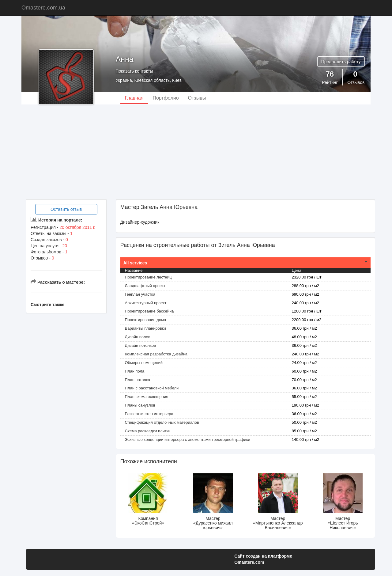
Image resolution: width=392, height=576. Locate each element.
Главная (134, 98)
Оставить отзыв (66, 209)
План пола (135, 371)
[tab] (246, 263)
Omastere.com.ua (43, 8)
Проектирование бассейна (149, 311)
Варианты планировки (145, 328)
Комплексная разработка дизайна (156, 354)
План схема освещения (147, 397)
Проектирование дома (146, 320)
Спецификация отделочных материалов (162, 422)
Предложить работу (341, 62)
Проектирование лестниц (148, 277)
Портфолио (166, 98)
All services (135, 263)
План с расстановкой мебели (152, 388)
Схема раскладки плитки (148, 431)
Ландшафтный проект (145, 286)
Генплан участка (140, 294)
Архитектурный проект (146, 303)
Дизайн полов (138, 337)
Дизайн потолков (141, 345)
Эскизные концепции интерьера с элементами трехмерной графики (188, 440)
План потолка (138, 380)
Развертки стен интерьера (149, 414)
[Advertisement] (196, 152)
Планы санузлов (140, 405)
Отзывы (197, 98)
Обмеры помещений (144, 363)
